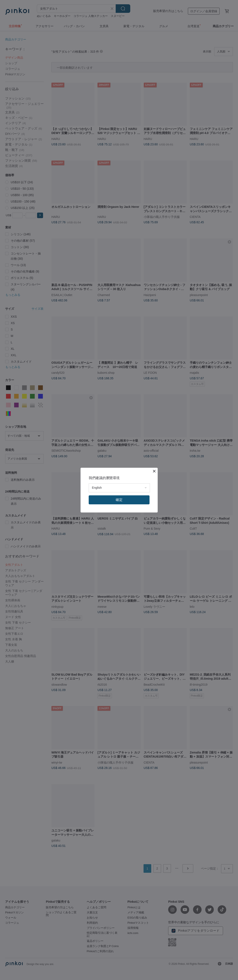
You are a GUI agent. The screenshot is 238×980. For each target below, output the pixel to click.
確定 (119, 500)
